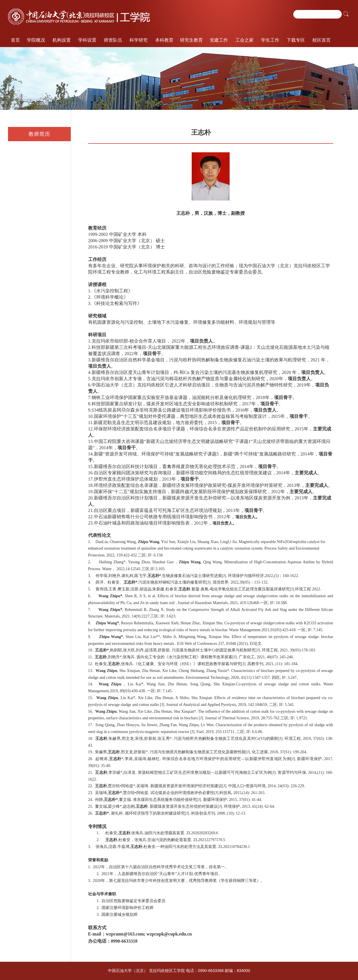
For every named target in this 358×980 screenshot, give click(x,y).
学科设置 (87, 40)
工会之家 (244, 40)
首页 (15, 40)
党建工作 (219, 40)
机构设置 (62, 40)
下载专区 (296, 40)
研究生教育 (191, 40)
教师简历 (39, 134)
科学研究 (139, 40)
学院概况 (36, 40)
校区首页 (321, 40)
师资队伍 (113, 40)
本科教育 (164, 40)
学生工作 (270, 40)
